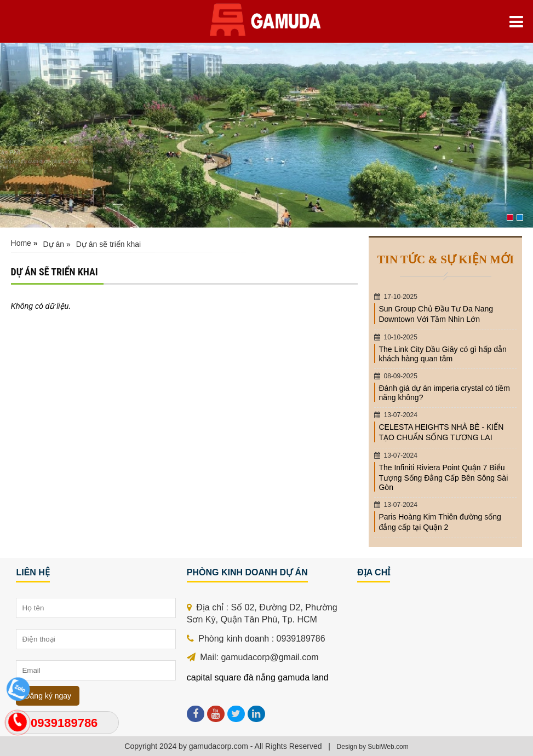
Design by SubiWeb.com (373, 747)
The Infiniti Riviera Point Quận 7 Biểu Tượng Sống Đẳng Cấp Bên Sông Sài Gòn (443, 477)
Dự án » (57, 244)
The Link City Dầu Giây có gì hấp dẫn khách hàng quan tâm (442, 354)
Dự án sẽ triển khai (108, 244)
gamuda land (303, 677)
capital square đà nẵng (231, 677)
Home (21, 243)
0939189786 (64, 723)
